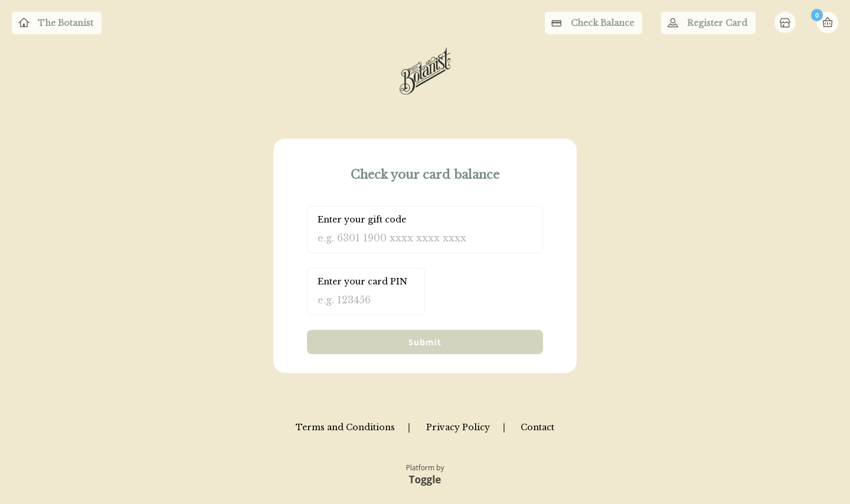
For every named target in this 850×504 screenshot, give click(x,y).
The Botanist (66, 23)
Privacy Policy (458, 427)
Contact (537, 427)
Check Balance (602, 23)
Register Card (717, 23)
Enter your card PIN (362, 282)
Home (786, 24)
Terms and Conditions (345, 427)
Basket (828, 22)
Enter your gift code (362, 220)
